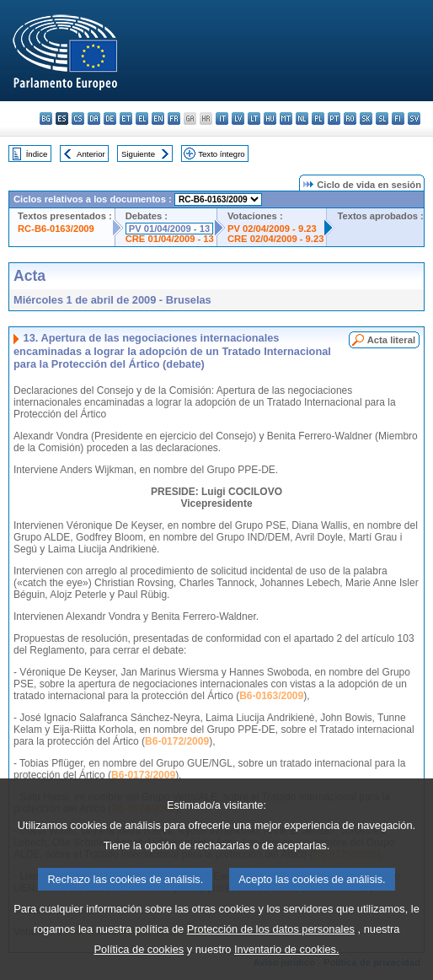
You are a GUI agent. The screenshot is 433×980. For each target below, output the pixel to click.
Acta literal (391, 340)
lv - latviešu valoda (238, 118)
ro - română (350, 118)
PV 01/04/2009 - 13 (169, 229)
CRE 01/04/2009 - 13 (170, 239)
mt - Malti (286, 118)
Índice (37, 154)
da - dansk (94, 118)
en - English (158, 118)
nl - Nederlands (302, 118)
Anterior (91, 154)
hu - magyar (270, 118)
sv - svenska (414, 118)
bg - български (46, 118)
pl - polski (318, 118)
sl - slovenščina (382, 118)
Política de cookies (139, 958)
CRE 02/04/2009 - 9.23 (275, 239)
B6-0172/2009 (177, 741)
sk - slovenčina (366, 118)
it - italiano (222, 118)
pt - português (334, 118)
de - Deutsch (110, 118)
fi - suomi (398, 118)
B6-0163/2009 (271, 696)
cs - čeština (78, 118)
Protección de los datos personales (271, 937)
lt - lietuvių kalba (254, 118)
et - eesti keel (126, 118)
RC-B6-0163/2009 (56, 229)
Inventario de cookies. (287, 958)
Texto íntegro (221, 154)
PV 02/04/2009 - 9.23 (272, 229)
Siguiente (138, 154)
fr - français (174, 118)
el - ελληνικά (142, 118)
